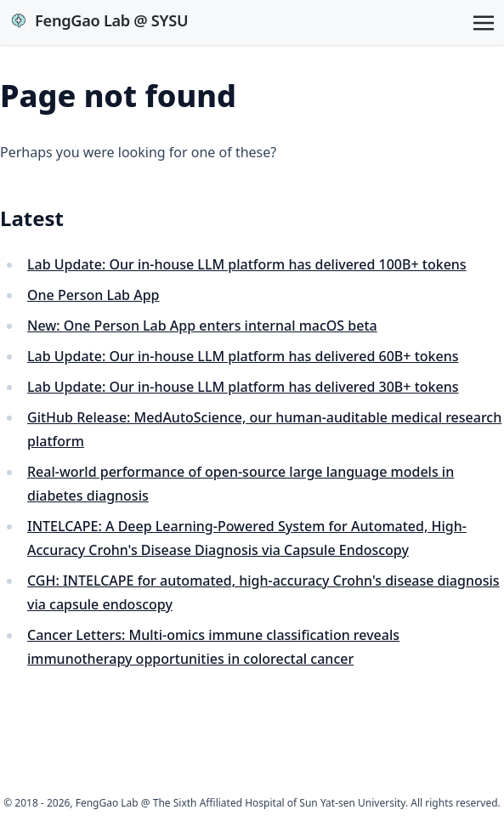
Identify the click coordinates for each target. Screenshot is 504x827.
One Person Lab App (93, 295)
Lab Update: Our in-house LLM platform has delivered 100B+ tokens (247, 264)
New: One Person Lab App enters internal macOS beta (202, 326)
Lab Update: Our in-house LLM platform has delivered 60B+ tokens (243, 356)
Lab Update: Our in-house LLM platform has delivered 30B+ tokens (243, 387)
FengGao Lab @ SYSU (99, 20)
